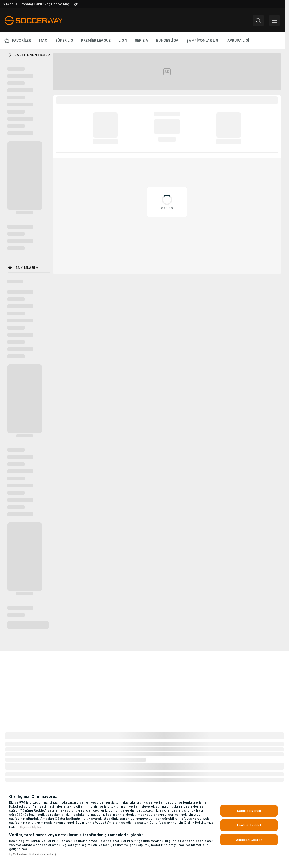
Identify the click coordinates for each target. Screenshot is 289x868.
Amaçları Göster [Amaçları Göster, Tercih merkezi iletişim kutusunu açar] (249, 840)
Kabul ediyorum (249, 811)
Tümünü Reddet (249, 825)
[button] (258, 21)
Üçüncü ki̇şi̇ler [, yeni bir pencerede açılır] (31, 827)
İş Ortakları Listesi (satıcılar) (33, 854)
